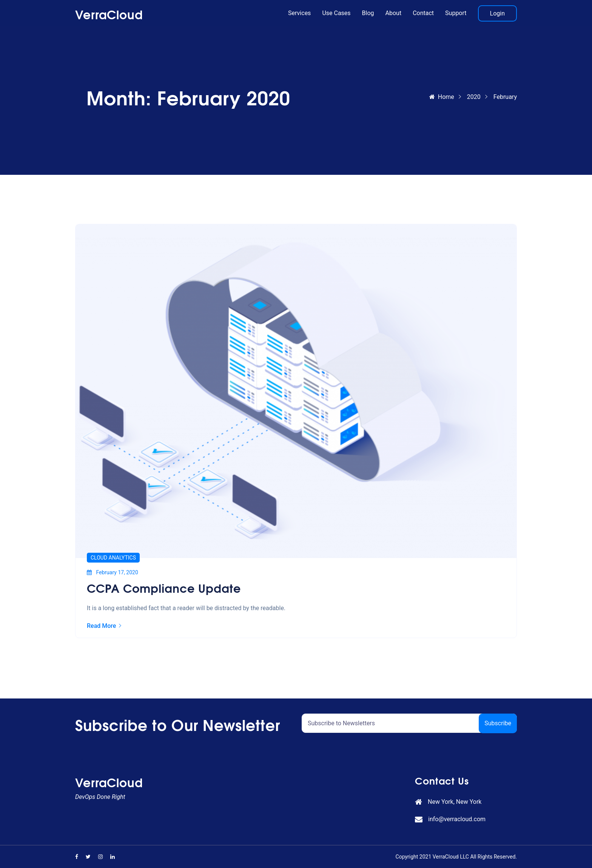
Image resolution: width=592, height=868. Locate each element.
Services (299, 13)
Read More (104, 626)
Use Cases (336, 13)
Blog (368, 13)
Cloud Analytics (113, 558)
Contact (423, 13)
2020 (474, 97)
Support (456, 13)
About (394, 13)
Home (442, 97)
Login (497, 13)
